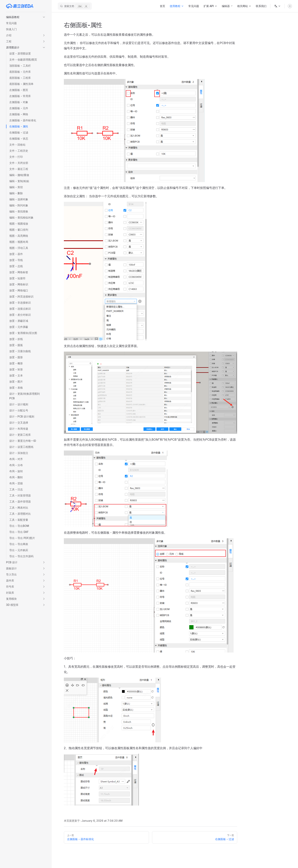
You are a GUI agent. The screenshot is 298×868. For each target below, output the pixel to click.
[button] (26, 17)
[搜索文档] (75, 6)
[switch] (290, 6)
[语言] (277, 6)
